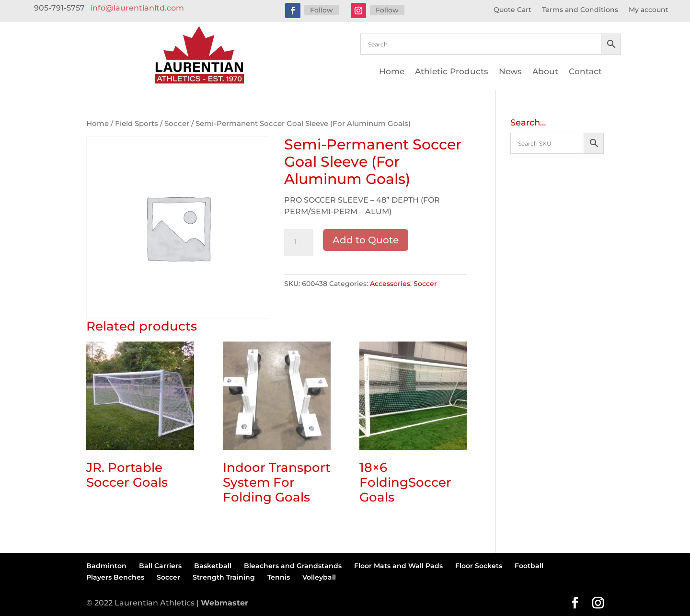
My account (649, 10)
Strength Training (224, 577)
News (510, 72)
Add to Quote (366, 240)
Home (392, 72)
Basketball (213, 566)
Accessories (390, 284)
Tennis (279, 577)
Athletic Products (452, 72)
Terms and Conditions (580, 10)
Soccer (177, 124)
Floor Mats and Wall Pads (398, 566)
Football (529, 566)
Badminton (106, 566)
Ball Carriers (160, 566)
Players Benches (115, 577)
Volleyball (319, 577)
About (545, 72)
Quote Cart (512, 10)
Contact (585, 72)
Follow (322, 10)
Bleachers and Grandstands (293, 566)
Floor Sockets (479, 566)
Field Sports (137, 124)
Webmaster (224, 603)
